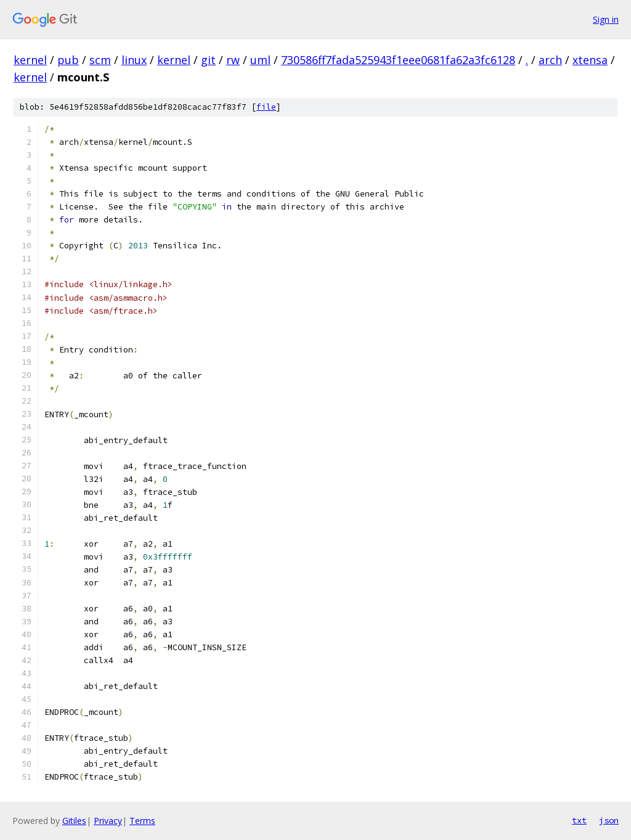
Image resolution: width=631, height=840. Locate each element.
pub (68, 60)
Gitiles (74, 821)
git (208, 60)
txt (579, 820)
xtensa (590, 60)
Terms (142, 821)
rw (233, 60)
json (609, 820)
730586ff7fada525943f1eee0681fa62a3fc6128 (398, 60)
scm (100, 60)
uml (260, 60)
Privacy (108, 821)
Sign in (606, 19)
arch (550, 60)
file (266, 107)
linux (134, 60)
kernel (30, 60)
